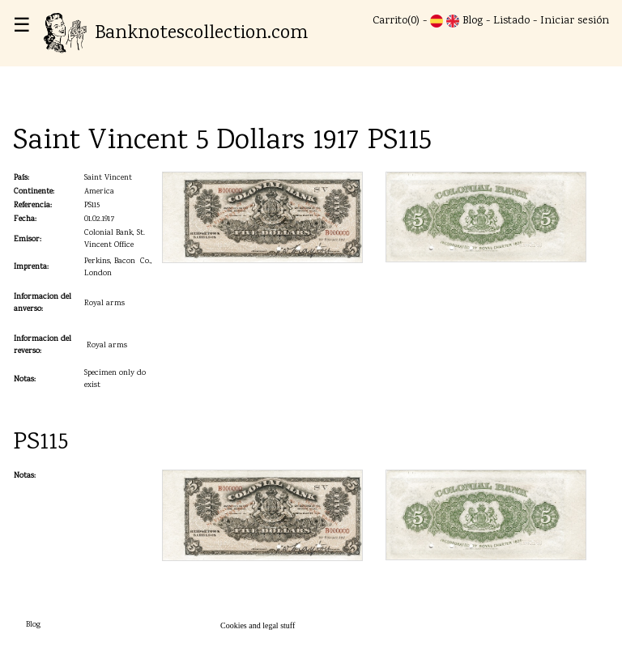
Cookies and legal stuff (258, 625)
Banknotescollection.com (176, 34)
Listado (511, 21)
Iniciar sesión (575, 21)
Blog (473, 21)
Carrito (390, 21)
